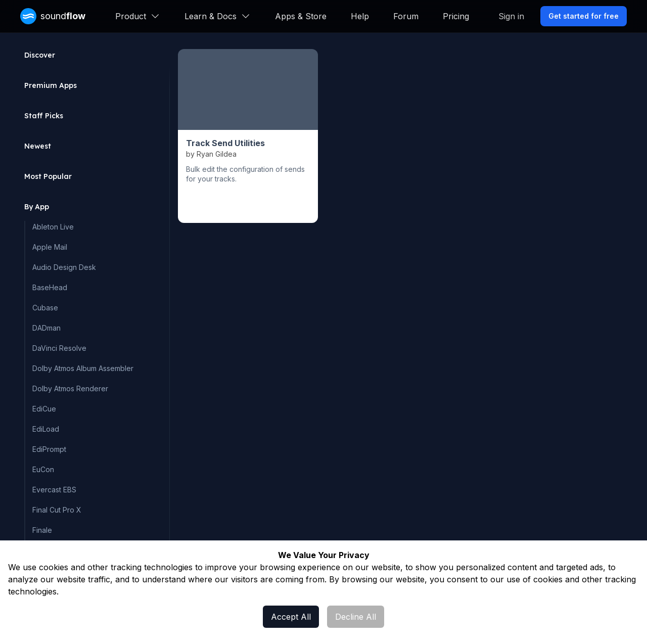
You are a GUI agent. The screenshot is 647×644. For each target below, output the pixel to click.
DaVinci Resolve (59, 348)
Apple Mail (50, 247)
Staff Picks (44, 116)
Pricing (456, 16)
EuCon (43, 469)
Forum (406, 16)
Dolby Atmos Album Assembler (83, 368)
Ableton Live (53, 227)
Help (360, 16)
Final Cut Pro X (57, 510)
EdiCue (44, 409)
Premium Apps (51, 85)
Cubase (45, 308)
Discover (40, 55)
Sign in (511, 16)
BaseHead (50, 287)
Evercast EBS (54, 490)
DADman (47, 328)
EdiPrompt (49, 449)
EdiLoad (46, 429)
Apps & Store (301, 16)
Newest (38, 146)
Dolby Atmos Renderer (70, 388)
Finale (42, 530)
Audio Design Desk (64, 267)
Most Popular (48, 176)
